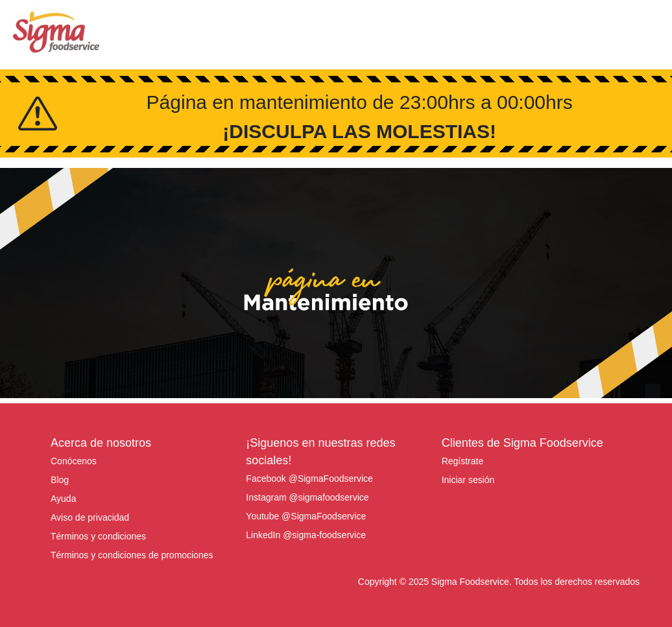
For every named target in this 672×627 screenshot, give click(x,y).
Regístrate (463, 461)
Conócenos (74, 461)
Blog (60, 480)
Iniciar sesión (468, 480)
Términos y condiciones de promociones (132, 555)
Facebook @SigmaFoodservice (309, 479)
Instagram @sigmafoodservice (307, 497)
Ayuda (63, 499)
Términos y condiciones (98, 536)
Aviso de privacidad (90, 517)
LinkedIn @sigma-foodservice (306, 535)
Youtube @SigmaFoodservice (306, 516)
